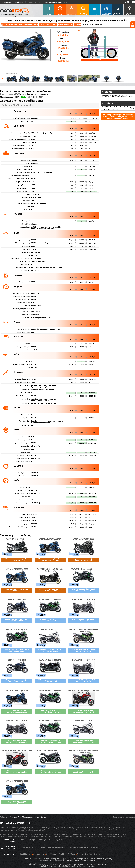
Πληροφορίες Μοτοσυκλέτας (34, 817)
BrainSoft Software (66, 861)
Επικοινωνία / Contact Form (88, 854)
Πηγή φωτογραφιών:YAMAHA (11, 73)
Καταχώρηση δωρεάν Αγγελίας (50, 840)
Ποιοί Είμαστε (25, 854)
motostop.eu (38, 854)
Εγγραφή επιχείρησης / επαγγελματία (82, 848)
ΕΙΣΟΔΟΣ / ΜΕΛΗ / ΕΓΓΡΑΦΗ (56, 2)
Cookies (62, 854)
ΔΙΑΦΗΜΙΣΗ (20, 2)
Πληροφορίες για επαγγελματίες (51, 848)
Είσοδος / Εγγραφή (27, 840)
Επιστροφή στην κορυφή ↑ (124, 817)
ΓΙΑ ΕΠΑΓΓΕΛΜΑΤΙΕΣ (35, 2)
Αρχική (16, 817)
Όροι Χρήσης (51, 854)
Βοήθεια (71, 854)
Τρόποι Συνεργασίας (27, 848)
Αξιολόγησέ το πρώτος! (92, 24)
